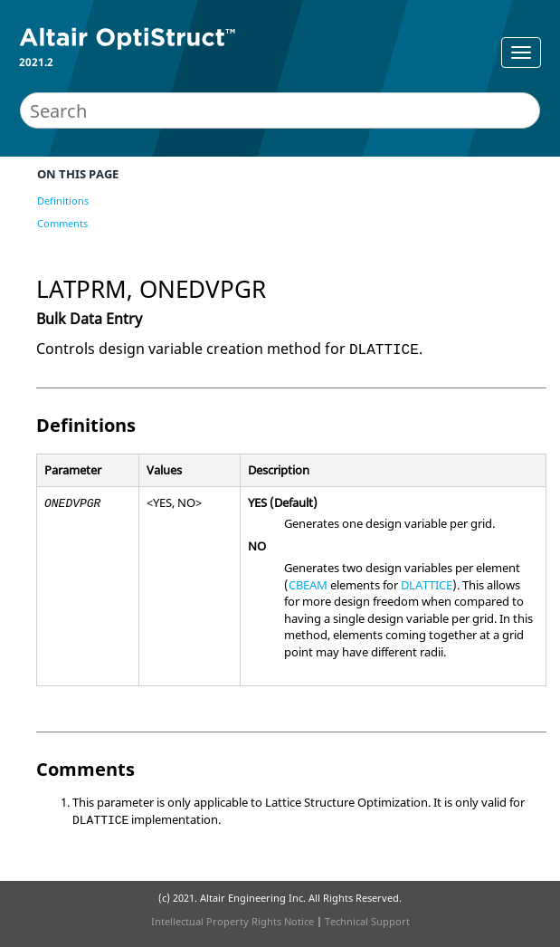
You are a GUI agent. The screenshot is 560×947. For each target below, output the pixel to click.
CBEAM (308, 585)
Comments (62, 223)
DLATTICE (427, 585)
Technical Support (367, 921)
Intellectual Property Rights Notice (233, 921)
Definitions (63, 201)
